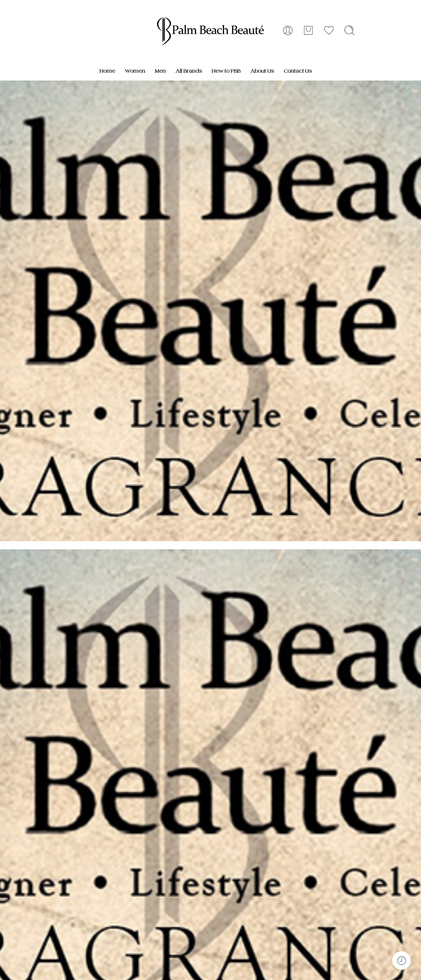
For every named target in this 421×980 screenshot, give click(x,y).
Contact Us (298, 71)
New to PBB (226, 71)
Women (135, 71)
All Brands (189, 71)
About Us (262, 71)
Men (160, 71)
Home (107, 71)
